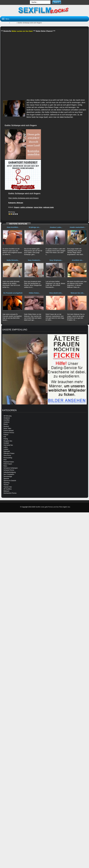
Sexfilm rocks (4, 23)
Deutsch (6, 426)
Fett (5, 437)
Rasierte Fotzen (9, 462)
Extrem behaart (9, 431)
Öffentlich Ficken (9, 453)
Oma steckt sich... (56, 293)
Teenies (6, 485)
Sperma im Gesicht (10, 481)
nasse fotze (38, 207)
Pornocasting (8, 458)
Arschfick (7, 420)
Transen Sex (8, 487)
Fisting (6, 439)
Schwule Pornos (9, 470)
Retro (5, 466)
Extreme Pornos (9, 433)
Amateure (7, 418)
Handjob (6, 443)
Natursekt (7, 451)
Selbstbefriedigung (10, 472)
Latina (6, 447)
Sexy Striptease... (56, 260)
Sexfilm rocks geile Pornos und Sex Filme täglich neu (53, 507)
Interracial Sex (8, 445)
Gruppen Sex (8, 441)
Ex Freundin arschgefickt (13, 293)
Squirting (6, 483)
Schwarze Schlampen (11, 468)
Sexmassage (8, 476)
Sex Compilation (9, 474)
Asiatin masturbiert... (77, 227)
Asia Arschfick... (13, 227)
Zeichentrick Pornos (10, 493)
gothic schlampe (27, 207)
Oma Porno (7, 456)
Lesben (6, 449)
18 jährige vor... (35, 227)
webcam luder (49, 207)
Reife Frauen (8, 464)
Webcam (13, 23)
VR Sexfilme (8, 489)
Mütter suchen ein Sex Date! (22, 31)
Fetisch (6, 435)
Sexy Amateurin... (35, 260)
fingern (17, 207)
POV (5, 460)
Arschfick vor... (78, 260)
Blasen (6, 424)
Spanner (6, 479)
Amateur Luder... (56, 227)
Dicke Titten (7, 428)
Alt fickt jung (7, 416)
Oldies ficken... (35, 293)
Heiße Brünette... (13, 260)
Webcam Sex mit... (78, 293)
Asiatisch (6, 422)
